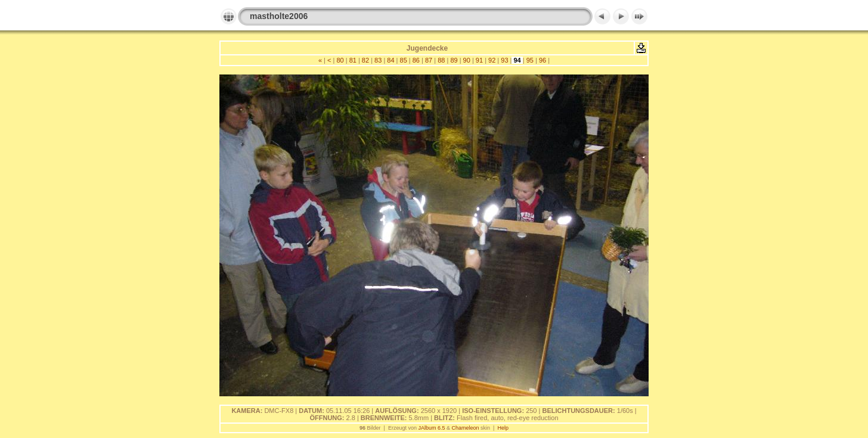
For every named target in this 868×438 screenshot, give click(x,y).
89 (454, 60)
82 (365, 60)
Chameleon (466, 428)
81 (353, 60)
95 (530, 60)
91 (479, 60)
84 (390, 60)
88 (441, 60)
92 (492, 60)
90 (467, 60)
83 (378, 60)
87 (429, 60)
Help (503, 428)
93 (504, 60)
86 (416, 60)
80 (340, 60)
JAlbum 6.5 (431, 428)
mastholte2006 (279, 16)
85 (403, 60)
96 (542, 60)
